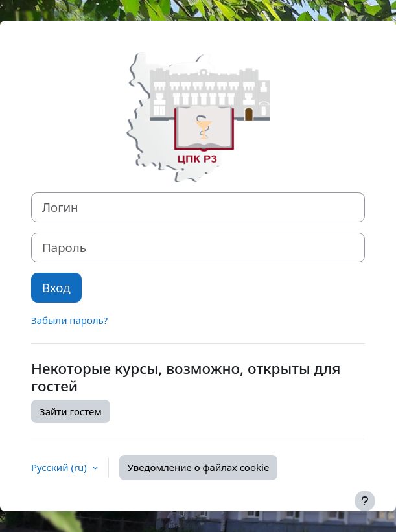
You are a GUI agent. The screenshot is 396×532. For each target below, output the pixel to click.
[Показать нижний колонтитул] (365, 501)
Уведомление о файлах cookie (199, 467)
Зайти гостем (71, 411)
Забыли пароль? (69, 320)
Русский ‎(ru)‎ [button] (60, 467)
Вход (56, 287)
